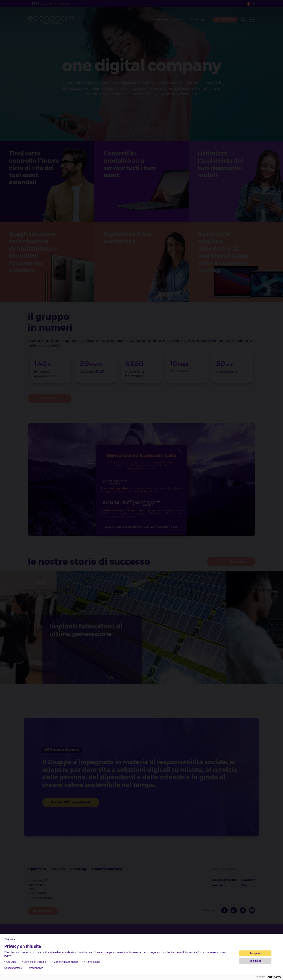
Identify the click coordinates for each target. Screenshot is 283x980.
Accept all (255, 953)
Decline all (255, 961)
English (10, 939)
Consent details (13, 968)
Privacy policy (35, 968)
